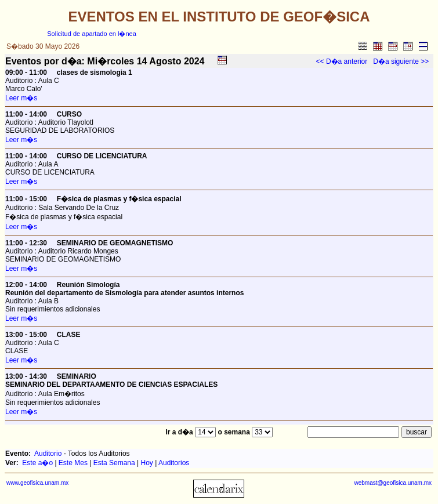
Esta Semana (114, 463)
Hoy (147, 463)
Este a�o (37, 463)
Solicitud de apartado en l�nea (92, 34)
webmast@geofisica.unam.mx (393, 483)
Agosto (165, 61)
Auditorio (48, 454)
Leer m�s (21, 98)
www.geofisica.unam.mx (37, 483)
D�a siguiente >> (401, 61)
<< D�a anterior (342, 61)
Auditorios (174, 463)
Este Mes (73, 463)
